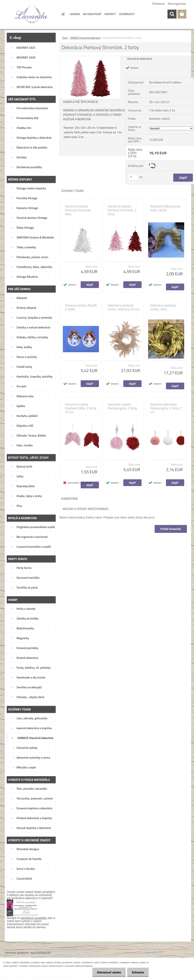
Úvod (65, 38)
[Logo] (31, 14)
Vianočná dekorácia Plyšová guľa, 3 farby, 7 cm (166, 408)
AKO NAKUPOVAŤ (92, 14)
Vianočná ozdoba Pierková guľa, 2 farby (122, 406)
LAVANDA (75, 14)
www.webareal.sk (40, 953)
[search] (172, 14)
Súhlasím (138, 972)
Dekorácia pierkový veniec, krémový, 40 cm (124, 307)
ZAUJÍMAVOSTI (127, 14)
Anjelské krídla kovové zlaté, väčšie (165, 208)
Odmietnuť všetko (108, 972)
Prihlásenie (159, 4)
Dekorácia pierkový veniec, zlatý (163, 307)
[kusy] (133, 177)
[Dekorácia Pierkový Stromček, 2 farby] (90, 58)
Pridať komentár (171, 529)
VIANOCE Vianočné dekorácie (85, 38)
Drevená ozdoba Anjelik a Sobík (81, 307)
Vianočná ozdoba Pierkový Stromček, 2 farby (122, 210)
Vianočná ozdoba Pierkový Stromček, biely (78, 210)
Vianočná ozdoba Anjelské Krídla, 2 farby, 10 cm (81, 408)
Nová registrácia (177, 4)
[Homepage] (62, 14)
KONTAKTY (110, 14)
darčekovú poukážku (34, 918)
